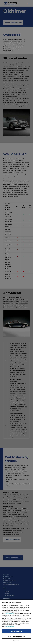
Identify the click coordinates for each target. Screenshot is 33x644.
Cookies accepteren (16, 631)
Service (7, 593)
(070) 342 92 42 (7, 583)
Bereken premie (9, 595)
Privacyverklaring (9, 626)
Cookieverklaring (9, 614)
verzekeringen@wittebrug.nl (11, 585)
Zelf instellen (16, 641)
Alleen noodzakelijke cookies (17, 636)
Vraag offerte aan (14, 22)
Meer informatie (12, 540)
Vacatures (7, 591)
